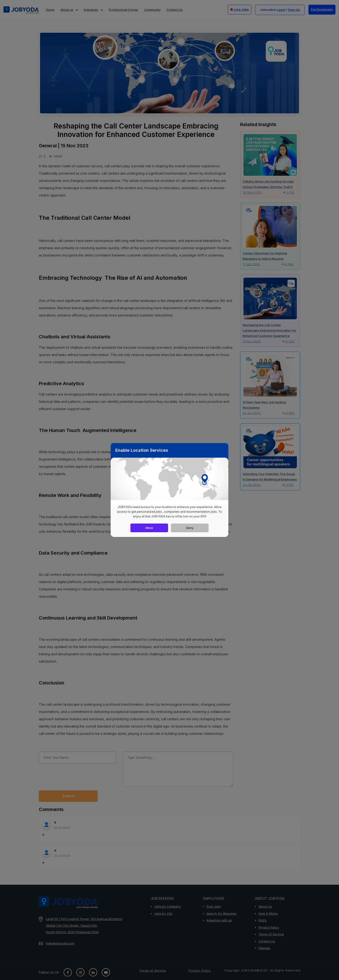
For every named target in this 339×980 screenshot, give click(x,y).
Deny (190, 528)
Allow (149, 528)
